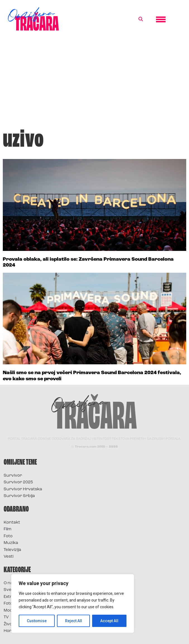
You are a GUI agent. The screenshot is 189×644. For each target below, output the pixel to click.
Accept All (109, 621)
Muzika (11, 543)
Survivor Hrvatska (23, 489)
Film (8, 529)
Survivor (13, 476)
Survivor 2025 (18, 482)
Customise (37, 621)
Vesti (9, 557)
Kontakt (12, 523)
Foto (8, 536)
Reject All (74, 621)
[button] (141, 19)
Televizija (12, 550)
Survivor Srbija (19, 496)
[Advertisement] (94, 82)
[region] (73, 603)
